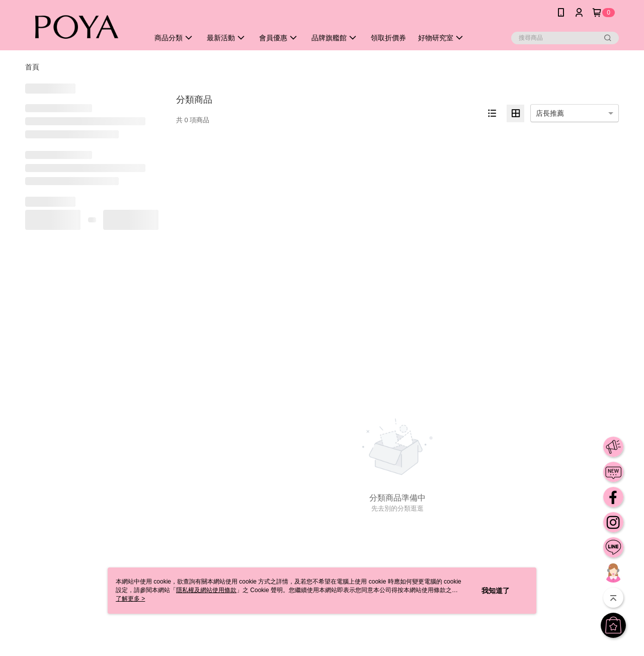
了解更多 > (130, 599)
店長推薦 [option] (550, 113)
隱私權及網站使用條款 (206, 590)
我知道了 (496, 591)
